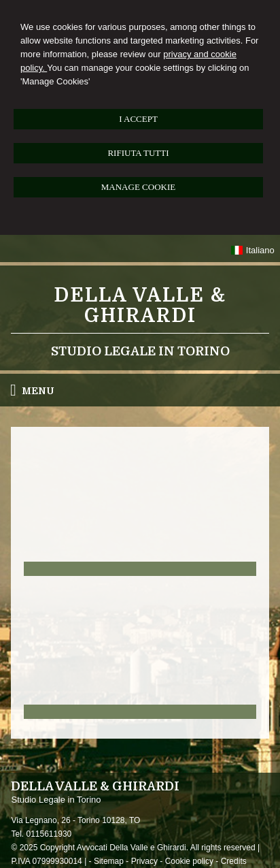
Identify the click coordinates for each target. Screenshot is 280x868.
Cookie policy (189, 861)
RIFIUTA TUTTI (138, 153)
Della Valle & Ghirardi (140, 306)
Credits (234, 861)
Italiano (253, 250)
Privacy (144, 861)
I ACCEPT (138, 119)
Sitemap (109, 861)
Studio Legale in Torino (140, 351)
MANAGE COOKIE (138, 187)
